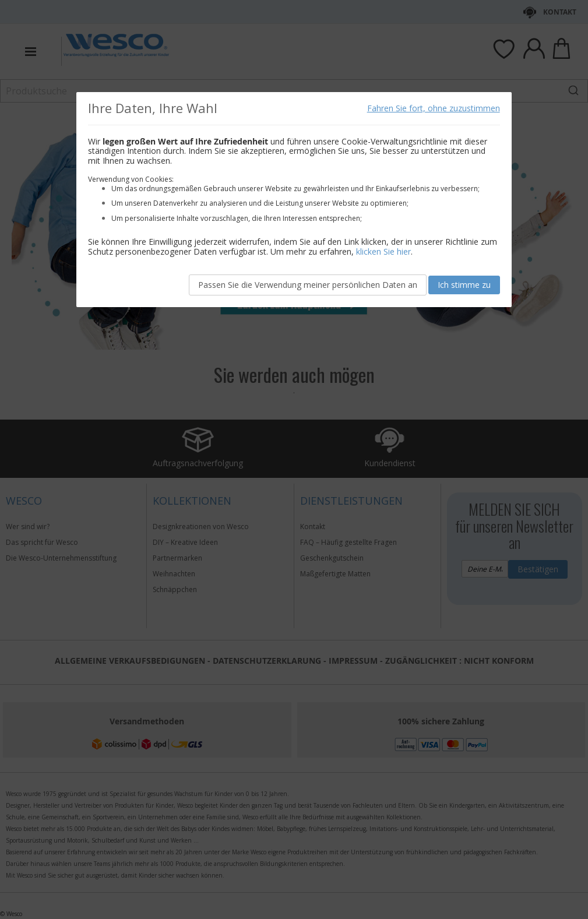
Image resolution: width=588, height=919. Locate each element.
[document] (294, 200)
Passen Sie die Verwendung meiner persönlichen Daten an (308, 285)
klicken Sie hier (383, 251)
